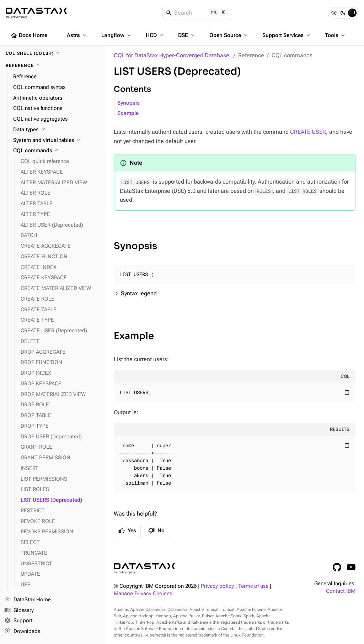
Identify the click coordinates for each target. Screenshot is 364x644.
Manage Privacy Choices (143, 594)
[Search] (197, 13)
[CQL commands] (56, 151)
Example (128, 113)
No (156, 531)
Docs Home (29, 36)
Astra (77, 35)
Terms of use (253, 586)
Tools (336, 35)
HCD (155, 35)
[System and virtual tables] (56, 141)
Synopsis (129, 103)
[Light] (334, 13)
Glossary (19, 611)
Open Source (229, 35)
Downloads (22, 632)
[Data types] (56, 130)
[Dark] (343, 13)
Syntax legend (139, 293)
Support (18, 621)
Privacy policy (217, 586)
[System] (352, 13)
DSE (187, 35)
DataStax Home (28, 600)
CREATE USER (308, 132)
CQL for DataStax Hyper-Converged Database (172, 55)
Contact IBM (341, 591)
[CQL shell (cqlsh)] (53, 53)
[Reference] (53, 65)
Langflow (117, 35)
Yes (127, 531)
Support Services (287, 35)
